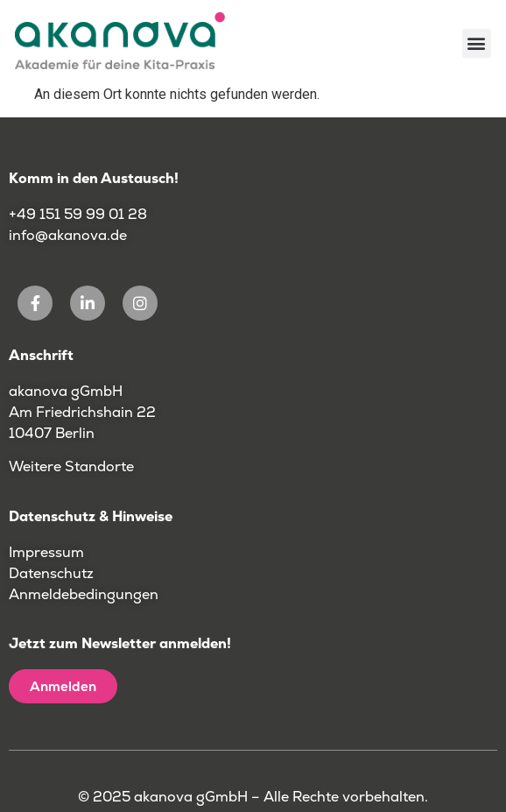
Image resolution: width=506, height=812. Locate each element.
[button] (477, 43)
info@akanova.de (68, 235)
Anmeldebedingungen (84, 594)
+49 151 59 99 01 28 (80, 214)
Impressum (46, 552)
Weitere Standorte (71, 466)
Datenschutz (51, 573)
